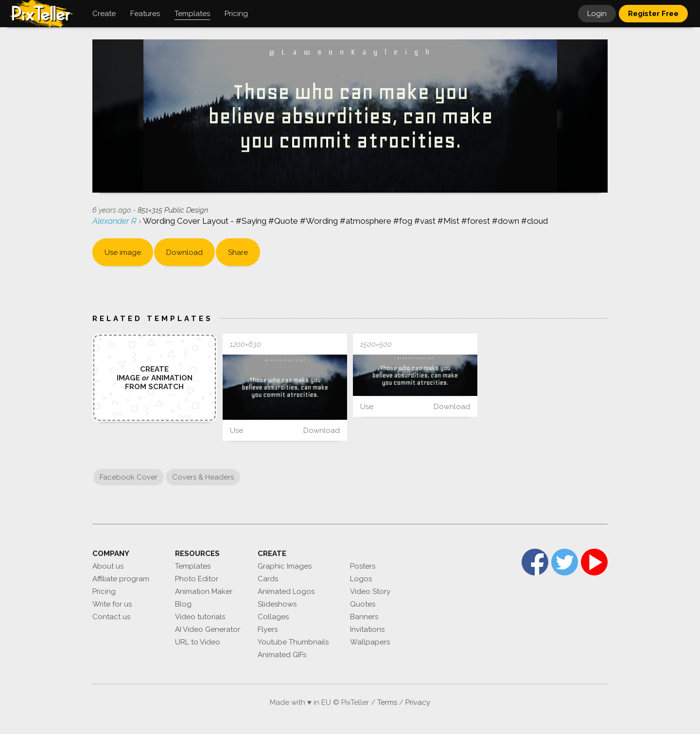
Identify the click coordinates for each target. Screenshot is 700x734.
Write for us (112, 604)
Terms (387, 702)
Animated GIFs (282, 655)
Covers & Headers (203, 477)
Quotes (363, 604)
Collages (273, 617)
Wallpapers (370, 642)
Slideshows (277, 604)
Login (597, 14)
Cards (268, 579)
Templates (193, 566)
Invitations (367, 629)
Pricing (104, 591)
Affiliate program (121, 579)
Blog (183, 604)
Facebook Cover (129, 477)
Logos (361, 579)
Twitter (565, 562)
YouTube (594, 562)
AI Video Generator (208, 629)
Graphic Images (285, 566)
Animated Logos (286, 591)
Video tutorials (200, 617)
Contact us (111, 617)
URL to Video (198, 642)
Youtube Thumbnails (293, 642)
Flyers (268, 629)
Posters (363, 566)
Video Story (370, 591)
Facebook (535, 562)
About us (108, 566)
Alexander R (115, 221)
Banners (364, 617)
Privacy (418, 702)
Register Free (653, 14)
